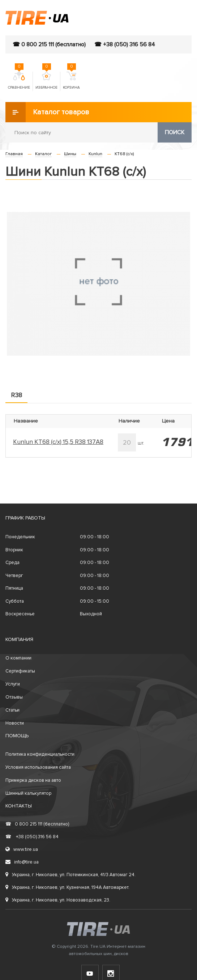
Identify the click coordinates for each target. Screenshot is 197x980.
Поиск (175, 132)
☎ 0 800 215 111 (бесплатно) (49, 44)
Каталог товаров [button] (47, 112)
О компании (18, 658)
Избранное (46, 81)
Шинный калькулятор (28, 793)
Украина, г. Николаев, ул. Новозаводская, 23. (58, 900)
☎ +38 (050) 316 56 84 (125, 44)
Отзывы (14, 697)
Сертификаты (20, 671)
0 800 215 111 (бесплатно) (37, 824)
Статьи (12, 710)
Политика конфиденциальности (40, 754)
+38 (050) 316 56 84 (32, 837)
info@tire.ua (22, 862)
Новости (15, 723)
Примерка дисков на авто (33, 780)
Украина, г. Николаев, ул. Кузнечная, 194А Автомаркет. (67, 887)
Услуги (13, 684)
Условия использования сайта (38, 767)
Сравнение (19, 81)
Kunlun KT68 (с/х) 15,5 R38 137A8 (58, 442)
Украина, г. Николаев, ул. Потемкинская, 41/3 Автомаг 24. (70, 875)
